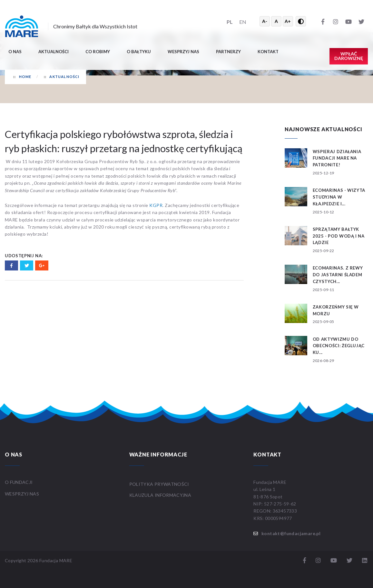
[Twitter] (361, 21)
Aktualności (54, 52)
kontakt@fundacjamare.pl (291, 533)
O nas (15, 52)
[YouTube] (348, 21)
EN (243, 22)
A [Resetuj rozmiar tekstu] (276, 21)
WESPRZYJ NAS (23, 494)
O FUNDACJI (19, 482)
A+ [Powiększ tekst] (288, 21)
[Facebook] (323, 21)
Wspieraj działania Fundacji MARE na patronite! (337, 158)
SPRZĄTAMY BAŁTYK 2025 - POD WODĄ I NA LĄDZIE (339, 236)
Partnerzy (228, 52)
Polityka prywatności (159, 484)
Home (25, 77)
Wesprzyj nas (183, 52)
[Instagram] (336, 21)
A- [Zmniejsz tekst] (265, 21)
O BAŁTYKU (139, 52)
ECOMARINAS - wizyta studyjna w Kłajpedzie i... (339, 197)
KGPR (156, 205)
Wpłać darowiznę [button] (349, 56)
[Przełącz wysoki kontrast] (301, 21)
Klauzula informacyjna (160, 495)
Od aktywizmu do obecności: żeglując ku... (339, 346)
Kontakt (268, 52)
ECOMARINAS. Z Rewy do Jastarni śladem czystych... (338, 275)
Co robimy (98, 52)
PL (230, 22)
